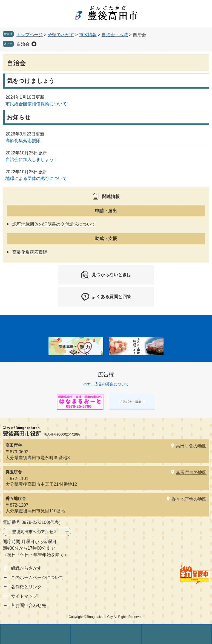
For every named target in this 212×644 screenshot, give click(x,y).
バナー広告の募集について (106, 384)
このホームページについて (37, 577)
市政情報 (88, 35)
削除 (34, 44)
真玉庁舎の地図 (191, 472)
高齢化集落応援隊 (23, 141)
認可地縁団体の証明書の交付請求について (54, 224)
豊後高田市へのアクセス (35, 532)
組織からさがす (26, 568)
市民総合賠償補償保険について (36, 104)
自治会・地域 (115, 35)
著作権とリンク (26, 587)
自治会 (23, 44)
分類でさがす (61, 35)
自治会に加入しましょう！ (32, 159)
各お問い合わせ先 (28, 605)
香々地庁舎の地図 (189, 499)
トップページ (30, 35)
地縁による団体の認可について (36, 178)
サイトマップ (24, 596)
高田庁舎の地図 (191, 446)
